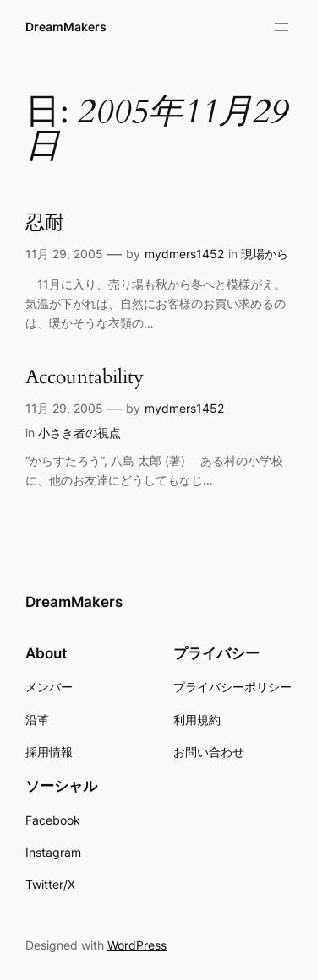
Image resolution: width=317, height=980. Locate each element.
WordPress (137, 945)
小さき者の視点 (79, 433)
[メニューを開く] (281, 27)
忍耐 (45, 223)
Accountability (85, 378)
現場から (265, 254)
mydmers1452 (184, 254)
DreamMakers (66, 27)
